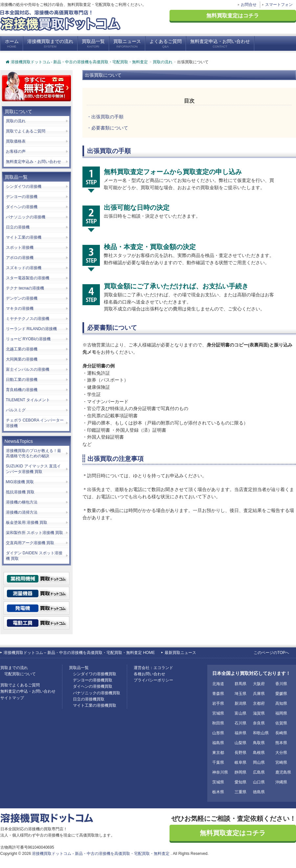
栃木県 (218, 792)
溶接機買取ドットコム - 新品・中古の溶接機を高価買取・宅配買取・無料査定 (77, 62)
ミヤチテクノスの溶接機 (28, 319)
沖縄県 (281, 782)
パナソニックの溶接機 (26, 217)
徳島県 (259, 792)
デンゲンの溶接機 (22, 298)
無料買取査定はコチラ (233, 16)
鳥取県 (259, 743)
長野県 (240, 753)
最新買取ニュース (180, 653)
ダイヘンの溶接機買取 (93, 686)
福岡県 (281, 713)
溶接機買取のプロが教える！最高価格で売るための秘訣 (34, 454)
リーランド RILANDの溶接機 (31, 329)
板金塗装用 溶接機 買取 (27, 523)
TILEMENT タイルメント (28, 400)
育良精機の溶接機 (22, 390)
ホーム (12, 44)
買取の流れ (16, 121)
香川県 (281, 684)
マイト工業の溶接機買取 (95, 705)
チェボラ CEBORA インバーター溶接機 (35, 423)
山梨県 (240, 743)
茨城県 (218, 782)
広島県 (259, 772)
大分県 (281, 753)
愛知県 (240, 782)
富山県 (240, 713)
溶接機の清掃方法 (22, 512)
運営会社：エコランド (153, 668)
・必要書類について (107, 128)
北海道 (218, 684)
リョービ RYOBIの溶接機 (28, 339)
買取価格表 (16, 141)
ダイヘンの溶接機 (22, 207)
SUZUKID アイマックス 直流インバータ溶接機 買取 (33, 469)
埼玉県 (240, 694)
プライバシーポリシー (153, 680)
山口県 (259, 782)
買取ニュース (127, 44)
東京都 (218, 753)
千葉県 (218, 762)
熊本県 (281, 743)
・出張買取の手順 (105, 117)
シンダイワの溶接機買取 (95, 674)
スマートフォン (279, 5)
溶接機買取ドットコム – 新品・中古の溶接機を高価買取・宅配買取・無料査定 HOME (79, 653)
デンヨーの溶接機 (22, 197)
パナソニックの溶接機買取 (97, 693)
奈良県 (259, 723)
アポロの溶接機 (20, 258)
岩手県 (218, 703)
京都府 (259, 703)
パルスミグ (16, 410)
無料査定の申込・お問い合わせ (28, 691)
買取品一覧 (93, 44)
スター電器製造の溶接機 (28, 278)
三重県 (240, 792)
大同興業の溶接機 (22, 359)
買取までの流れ (14, 668)
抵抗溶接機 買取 (20, 492)
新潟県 (240, 703)
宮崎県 (281, 762)
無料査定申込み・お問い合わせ (34, 162)
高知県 (281, 703)
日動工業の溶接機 (22, 380)
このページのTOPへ (271, 653)
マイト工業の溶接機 (24, 237)
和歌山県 (261, 733)
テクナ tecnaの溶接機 (25, 288)
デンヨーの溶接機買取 (93, 680)
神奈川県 (220, 772)
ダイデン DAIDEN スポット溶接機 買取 (34, 556)
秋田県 (218, 723)
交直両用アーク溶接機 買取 (30, 543)
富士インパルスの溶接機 (28, 369)
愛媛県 (281, 694)
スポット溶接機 (20, 247)
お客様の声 (16, 151)
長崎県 (281, 733)
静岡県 (240, 772)
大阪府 (259, 684)
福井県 (240, 733)
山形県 (218, 733)
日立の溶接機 (18, 227)
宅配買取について (20, 674)
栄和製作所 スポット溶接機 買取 (35, 533)
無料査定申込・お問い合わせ (220, 44)
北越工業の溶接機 (22, 349)
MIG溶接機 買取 (20, 482)
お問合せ (249, 5)
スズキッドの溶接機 (24, 268)
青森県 (218, 694)
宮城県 (218, 713)
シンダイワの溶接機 (24, 187)
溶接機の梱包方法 (22, 502)
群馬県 (240, 684)
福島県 (218, 743)
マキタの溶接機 (20, 308)
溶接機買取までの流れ (50, 44)
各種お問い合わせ (149, 674)
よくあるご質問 (166, 44)
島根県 (259, 753)
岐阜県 (240, 762)
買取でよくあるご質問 (26, 131)
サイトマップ (12, 698)
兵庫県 (259, 694)
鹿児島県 (283, 772)
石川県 (240, 723)
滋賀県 (259, 713)
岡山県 (259, 762)
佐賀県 (281, 723)
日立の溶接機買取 (89, 699)
